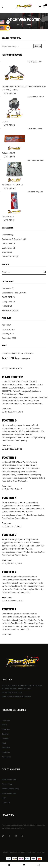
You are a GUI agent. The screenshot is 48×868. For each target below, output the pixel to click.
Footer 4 (9, 498)
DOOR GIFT (7, 244)
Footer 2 (9, 572)
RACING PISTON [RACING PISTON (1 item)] (22, 359)
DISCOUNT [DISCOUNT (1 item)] (12, 354)
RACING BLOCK (9, 257)
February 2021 (8, 329)
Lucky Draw (7, 248)
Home (19, 24)
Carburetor (7, 235)
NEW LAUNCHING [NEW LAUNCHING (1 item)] (28, 354)
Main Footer (12, 377)
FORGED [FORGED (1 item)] (19, 354)
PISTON (5, 252)
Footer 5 (9, 457)
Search (38, 46)
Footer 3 (9, 535)
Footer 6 (9, 420)
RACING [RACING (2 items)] (9, 358)
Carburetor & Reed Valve (13, 239)
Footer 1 (9, 609)
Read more (7, 409)
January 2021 (8, 334)
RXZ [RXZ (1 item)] (29, 359)
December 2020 (9, 338)
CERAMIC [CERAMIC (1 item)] (5, 354)
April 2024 (7, 325)
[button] (44, 6)
